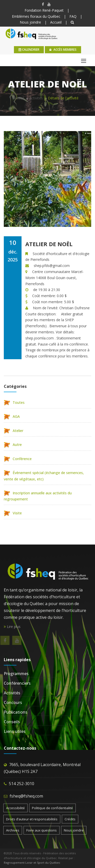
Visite (13, 513)
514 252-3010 (22, 784)
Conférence (18, 459)
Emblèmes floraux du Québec (36, 16)
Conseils (12, 722)
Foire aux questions (42, 830)
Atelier (14, 431)
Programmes (16, 674)
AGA (12, 416)
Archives (13, 830)
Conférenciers (17, 683)
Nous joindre (30, 22)
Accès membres (63, 50)
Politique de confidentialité (52, 808)
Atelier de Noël (49, 244)
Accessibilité (15, 808)
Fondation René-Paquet (44, 10)
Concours (13, 702)
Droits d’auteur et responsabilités (32, 819)
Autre (13, 445)
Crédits (70, 819)
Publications (16, 712)
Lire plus (12, 627)
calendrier (29, 50)
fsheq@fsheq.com (26, 796)
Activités (36, 98)
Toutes (14, 402)
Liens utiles (15, 731)
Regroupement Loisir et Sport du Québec (32, 863)
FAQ (73, 16)
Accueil (56, 22)
